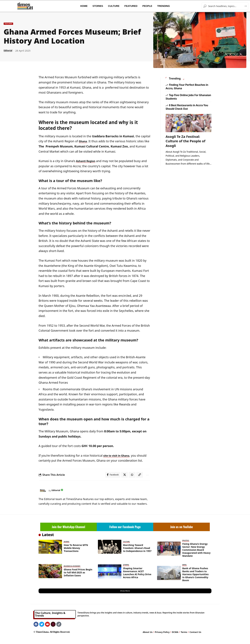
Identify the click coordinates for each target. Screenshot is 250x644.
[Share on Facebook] (111, 480)
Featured (10, 24)
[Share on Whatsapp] (130, 480)
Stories (127, 571)
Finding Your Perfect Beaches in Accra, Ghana (187, 84)
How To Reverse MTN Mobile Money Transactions (76, 554)
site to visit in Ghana (119, 455)
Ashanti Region (87, 161)
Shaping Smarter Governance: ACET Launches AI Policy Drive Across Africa (137, 579)
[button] (138, 480)
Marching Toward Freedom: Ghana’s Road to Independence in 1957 (137, 554)
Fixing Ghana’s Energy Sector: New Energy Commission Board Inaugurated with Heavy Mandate (196, 556)
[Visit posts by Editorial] (43, 497)
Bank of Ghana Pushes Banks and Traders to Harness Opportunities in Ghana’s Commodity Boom (195, 580)
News (185, 571)
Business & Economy (74, 572)
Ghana (84, 141)
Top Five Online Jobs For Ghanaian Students (188, 94)
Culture (127, 548)
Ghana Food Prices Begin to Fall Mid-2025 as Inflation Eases (78, 578)
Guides (67, 548)
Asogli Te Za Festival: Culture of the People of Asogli (187, 138)
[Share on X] (123, 480)
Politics (186, 547)
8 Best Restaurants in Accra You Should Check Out (187, 104)
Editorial (9, 51)
